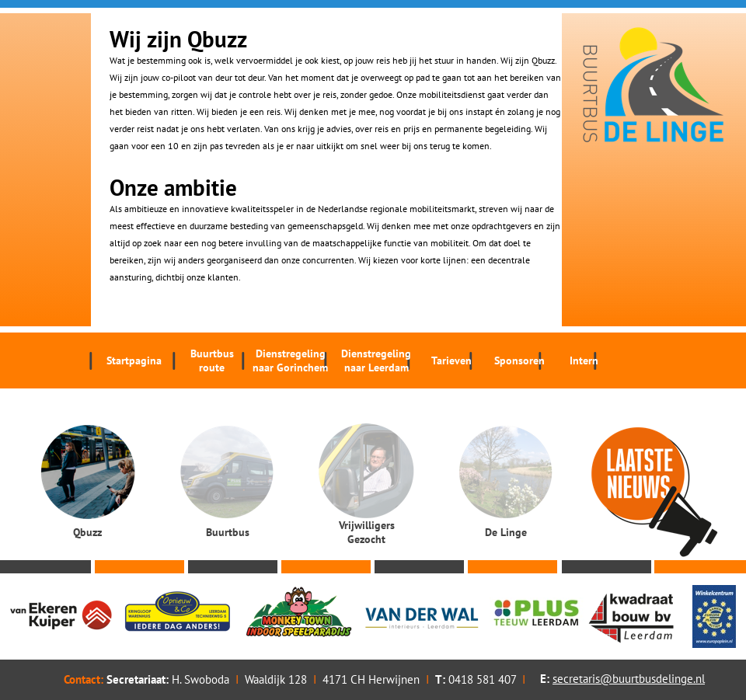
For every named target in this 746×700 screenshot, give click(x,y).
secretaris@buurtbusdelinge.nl (629, 679)
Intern (584, 360)
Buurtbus (212, 360)
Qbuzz (87, 532)
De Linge (506, 532)
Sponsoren (519, 360)
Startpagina (134, 360)
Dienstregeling (290, 360)
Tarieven (451, 360)
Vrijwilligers (366, 532)
